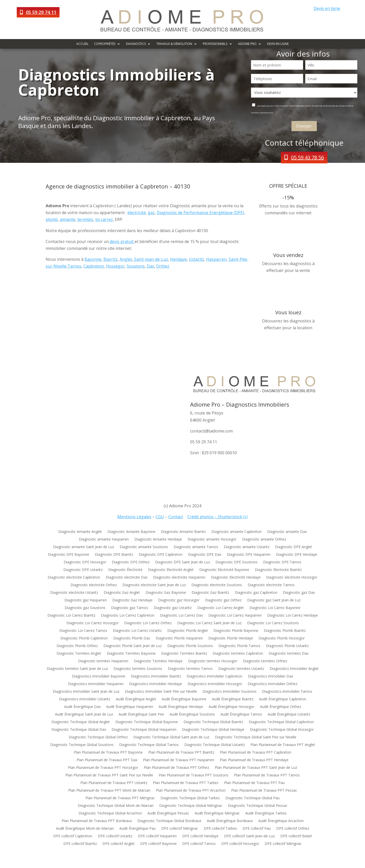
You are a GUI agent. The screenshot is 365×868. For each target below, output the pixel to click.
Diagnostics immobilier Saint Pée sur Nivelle (161, 692)
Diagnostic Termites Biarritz (184, 654)
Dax (150, 266)
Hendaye (178, 259)
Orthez (163, 266)
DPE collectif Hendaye (200, 836)
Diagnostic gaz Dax (299, 593)
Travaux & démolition (174, 44)
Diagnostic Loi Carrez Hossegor (93, 623)
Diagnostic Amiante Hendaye (158, 540)
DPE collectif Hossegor (240, 844)
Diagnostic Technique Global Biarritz (213, 722)
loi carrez (104, 219)
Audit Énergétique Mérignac (217, 813)
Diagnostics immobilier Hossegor (215, 684)
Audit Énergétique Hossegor (232, 707)
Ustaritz (196, 259)
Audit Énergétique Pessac (168, 813)
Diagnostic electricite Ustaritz (74, 593)
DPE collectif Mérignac (180, 829)
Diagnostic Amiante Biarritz (183, 532)
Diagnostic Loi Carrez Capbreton (128, 616)
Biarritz (111, 259)
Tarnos (74, 266)
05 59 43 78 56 (307, 157)
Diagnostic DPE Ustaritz (83, 570)
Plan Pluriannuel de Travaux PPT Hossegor (103, 768)
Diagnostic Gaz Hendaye (132, 600)
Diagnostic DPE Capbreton (161, 555)
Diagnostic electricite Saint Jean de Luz (154, 585)
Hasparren (216, 259)
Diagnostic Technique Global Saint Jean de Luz (171, 737)
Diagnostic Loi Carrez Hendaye (293, 616)
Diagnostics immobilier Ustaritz (85, 699)
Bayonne (93, 259)
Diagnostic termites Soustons (138, 669)
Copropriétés (105, 44)
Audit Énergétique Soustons (192, 715)
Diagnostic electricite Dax (127, 578)
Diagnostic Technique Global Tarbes (190, 798)
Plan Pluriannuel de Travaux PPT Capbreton (255, 753)
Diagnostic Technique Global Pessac (258, 806)
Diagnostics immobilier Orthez (272, 684)
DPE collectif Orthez (293, 829)
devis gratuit (122, 241)
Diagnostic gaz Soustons (85, 608)
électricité (137, 213)
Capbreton (94, 266)
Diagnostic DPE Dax (205, 555)
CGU (160, 517)
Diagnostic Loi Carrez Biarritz (71, 616)
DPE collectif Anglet (118, 844)
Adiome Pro (247, 44)
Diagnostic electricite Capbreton (74, 578)
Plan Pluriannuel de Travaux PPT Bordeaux (97, 821)
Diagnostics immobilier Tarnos (287, 692)
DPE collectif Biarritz (80, 844)
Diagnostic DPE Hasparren (249, 555)
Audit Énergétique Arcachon (281, 821)
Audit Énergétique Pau (138, 829)
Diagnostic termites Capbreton (238, 654)
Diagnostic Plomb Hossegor (282, 638)
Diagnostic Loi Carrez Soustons (273, 623)
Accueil (82, 44)
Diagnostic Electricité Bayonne (224, 570)
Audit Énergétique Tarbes (266, 813)
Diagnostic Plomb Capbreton (84, 638)
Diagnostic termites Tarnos (190, 669)
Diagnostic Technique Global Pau (252, 798)
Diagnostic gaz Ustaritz (173, 608)
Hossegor (115, 266)
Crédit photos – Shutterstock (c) (217, 517)
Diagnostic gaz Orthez (223, 600)
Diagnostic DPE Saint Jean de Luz (182, 562)
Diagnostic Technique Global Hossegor (282, 730)
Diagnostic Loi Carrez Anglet (221, 608)
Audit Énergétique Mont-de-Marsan (85, 829)
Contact (176, 517)
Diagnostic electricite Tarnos (271, 585)
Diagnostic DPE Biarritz (114, 555)
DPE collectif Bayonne (158, 844)
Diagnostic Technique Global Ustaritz (215, 745)
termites (85, 219)
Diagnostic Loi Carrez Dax (181, 616)
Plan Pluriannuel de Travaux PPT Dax (107, 760)
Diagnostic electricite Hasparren (179, 578)
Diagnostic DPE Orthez (131, 562)
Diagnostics (136, 44)
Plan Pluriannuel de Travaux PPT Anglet (283, 745)
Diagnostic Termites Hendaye (158, 661)
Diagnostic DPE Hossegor (85, 562)
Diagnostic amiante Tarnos (196, 547)
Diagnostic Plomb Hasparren (179, 638)
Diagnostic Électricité (125, 570)
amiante (68, 219)
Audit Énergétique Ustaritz (289, 715)
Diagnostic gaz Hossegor (179, 600)
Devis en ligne (327, 8)
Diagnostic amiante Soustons (144, 547)
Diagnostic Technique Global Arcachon (110, 813)
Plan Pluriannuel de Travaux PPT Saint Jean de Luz (256, 768)
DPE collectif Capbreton (73, 836)
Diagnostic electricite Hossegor (292, 578)
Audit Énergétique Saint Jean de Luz (84, 715)
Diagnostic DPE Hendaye (297, 555)
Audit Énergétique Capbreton (283, 699)
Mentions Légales (134, 517)
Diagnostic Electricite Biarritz (278, 570)
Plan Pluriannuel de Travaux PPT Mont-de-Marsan (109, 791)
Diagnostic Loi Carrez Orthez (148, 623)
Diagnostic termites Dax (289, 654)
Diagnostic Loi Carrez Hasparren (235, 616)
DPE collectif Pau (257, 829)
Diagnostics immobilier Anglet (294, 669)
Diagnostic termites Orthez (265, 661)
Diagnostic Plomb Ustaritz (287, 646)
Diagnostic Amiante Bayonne (131, 532)
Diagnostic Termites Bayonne (131, 654)
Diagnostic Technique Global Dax (79, 730)
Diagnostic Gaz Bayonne (166, 593)
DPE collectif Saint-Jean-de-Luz (249, 836)
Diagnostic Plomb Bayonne (236, 631)
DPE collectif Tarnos (199, 844)
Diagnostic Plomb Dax (132, 638)
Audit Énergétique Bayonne (184, 699)
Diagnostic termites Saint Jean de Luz (77, 669)
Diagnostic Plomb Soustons (190, 646)
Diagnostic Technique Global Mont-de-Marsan (116, 806)
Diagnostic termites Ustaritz (241, 669)
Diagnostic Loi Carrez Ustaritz (137, 631)
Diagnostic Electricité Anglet (171, 570)
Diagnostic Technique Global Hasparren (144, 730)
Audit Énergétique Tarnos (241, 715)
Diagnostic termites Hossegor (213, 661)
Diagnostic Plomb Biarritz (285, 631)
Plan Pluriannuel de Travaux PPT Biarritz (181, 753)
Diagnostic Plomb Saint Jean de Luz (133, 646)
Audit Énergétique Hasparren (130, 707)
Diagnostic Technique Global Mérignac (191, 806)
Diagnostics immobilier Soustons (230, 692)
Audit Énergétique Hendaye (181, 707)
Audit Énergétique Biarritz (233, 699)
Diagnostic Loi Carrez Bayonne (275, 608)
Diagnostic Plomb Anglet (188, 631)
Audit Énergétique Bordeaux (230, 821)
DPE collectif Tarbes (220, 829)
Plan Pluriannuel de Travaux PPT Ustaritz (114, 783)
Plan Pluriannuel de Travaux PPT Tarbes (186, 783)
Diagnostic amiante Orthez (264, 540)
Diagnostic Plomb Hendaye (231, 638)
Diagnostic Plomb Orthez (77, 646)
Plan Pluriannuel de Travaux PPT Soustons (194, 775)
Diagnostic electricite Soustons (217, 585)
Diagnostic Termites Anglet (79, 654)
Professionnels (215, 44)
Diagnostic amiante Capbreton (236, 532)
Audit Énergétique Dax (82, 707)
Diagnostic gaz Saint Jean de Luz (274, 600)
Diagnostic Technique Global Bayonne (147, 722)
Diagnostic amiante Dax (287, 532)
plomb (52, 219)
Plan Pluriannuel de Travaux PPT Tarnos (267, 775)
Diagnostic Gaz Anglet (122, 593)
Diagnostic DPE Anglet (294, 547)
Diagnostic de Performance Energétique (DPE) (200, 213)
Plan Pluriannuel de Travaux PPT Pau (254, 783)
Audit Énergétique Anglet (136, 699)
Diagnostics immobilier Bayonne (99, 676)
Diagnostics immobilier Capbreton (214, 676)
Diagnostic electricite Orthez (94, 585)
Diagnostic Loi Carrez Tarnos (83, 631)
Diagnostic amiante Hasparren (104, 540)
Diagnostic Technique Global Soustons (82, 745)
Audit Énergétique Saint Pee (141, 715)
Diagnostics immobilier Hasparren (96, 684)
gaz (151, 213)
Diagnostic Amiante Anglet (80, 532)
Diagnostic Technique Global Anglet (81, 722)
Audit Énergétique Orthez (281, 707)
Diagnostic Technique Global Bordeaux (169, 821)
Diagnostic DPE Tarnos (282, 562)
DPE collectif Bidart (296, 836)
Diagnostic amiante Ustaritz (247, 547)
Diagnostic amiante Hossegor (212, 540)
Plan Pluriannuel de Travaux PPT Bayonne (108, 753)
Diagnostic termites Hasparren (103, 661)
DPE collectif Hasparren (157, 836)
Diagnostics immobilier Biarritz (156, 676)
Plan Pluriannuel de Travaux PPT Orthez (176, 768)
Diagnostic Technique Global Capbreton (281, 722)
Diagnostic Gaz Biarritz (210, 593)
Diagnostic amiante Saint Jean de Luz (84, 547)
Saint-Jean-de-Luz (151, 259)
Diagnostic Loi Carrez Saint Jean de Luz (209, 623)
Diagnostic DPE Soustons (236, 562)
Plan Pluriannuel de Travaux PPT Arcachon (191, 791)
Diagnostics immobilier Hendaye (156, 684)
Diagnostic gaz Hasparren (86, 600)
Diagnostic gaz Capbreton (256, 593)
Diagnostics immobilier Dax (270, 676)
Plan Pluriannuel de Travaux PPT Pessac (264, 791)
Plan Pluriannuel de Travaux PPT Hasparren (179, 760)
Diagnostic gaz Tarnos (130, 608)
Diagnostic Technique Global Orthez (98, 737)
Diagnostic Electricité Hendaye (236, 578)
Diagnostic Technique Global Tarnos (149, 745)
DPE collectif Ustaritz (115, 836)
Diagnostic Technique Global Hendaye (213, 730)
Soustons (136, 266)
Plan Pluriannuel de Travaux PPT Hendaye (254, 760)
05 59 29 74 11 (41, 12)
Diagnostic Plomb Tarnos (239, 646)
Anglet (126, 259)
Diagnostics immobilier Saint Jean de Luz (86, 692)
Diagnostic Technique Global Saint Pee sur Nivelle (256, 737)
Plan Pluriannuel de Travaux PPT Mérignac (120, 798)
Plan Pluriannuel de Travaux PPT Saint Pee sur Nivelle (109, 775)
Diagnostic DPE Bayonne (69, 555)
